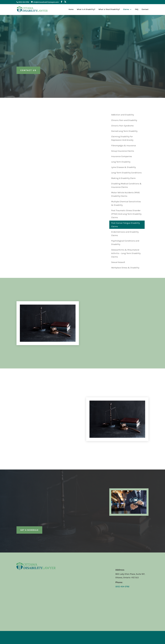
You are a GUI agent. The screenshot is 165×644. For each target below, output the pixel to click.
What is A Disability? (86, 9)
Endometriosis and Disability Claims (125, 234)
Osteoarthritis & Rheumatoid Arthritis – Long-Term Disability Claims (126, 253)
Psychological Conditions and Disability (125, 243)
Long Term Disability (121, 162)
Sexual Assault (118, 262)
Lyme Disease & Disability (123, 167)
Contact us (28, 70)
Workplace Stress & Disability (125, 268)
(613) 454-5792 (24, 2)
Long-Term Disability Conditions (126, 173)
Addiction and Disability (123, 115)
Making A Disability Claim (123, 178)
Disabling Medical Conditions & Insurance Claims (126, 185)
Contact (145, 9)
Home (71, 9)
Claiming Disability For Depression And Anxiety (122, 138)
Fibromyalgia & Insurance (124, 146)
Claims (126, 9)
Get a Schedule (29, 530)
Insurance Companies (122, 156)
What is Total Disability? (109, 9)
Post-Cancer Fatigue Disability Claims (125, 225)
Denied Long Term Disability (124, 131)
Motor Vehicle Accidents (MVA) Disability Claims (125, 194)
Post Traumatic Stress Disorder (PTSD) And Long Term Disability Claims (126, 214)
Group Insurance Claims (123, 151)
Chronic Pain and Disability (124, 120)
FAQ (137, 9)
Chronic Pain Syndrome (122, 126)
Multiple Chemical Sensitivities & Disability (126, 203)
